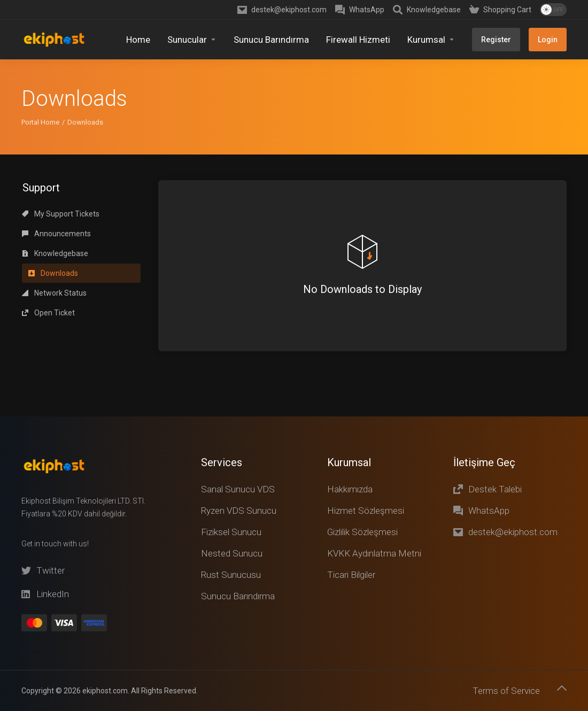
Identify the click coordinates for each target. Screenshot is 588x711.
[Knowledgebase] (427, 10)
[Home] (138, 40)
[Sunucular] (192, 40)
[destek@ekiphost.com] (282, 10)
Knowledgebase (55, 154)
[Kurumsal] (431, 40)
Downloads (53, 174)
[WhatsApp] (360, 10)
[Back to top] (562, 688)
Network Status (54, 194)
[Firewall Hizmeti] (358, 40)
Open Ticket (48, 214)
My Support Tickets (61, 115)
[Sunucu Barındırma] (271, 40)
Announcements (56, 135)
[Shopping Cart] (500, 10)
